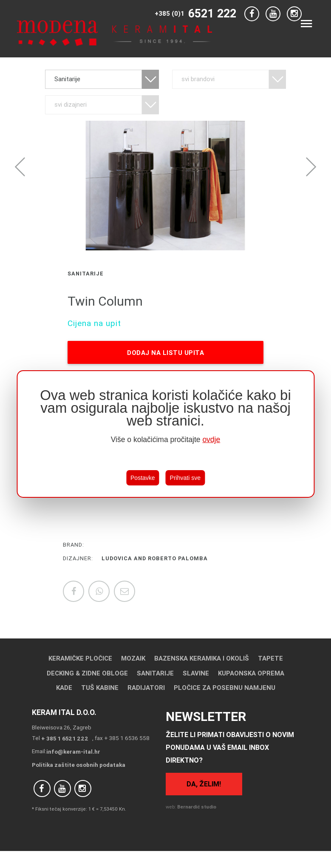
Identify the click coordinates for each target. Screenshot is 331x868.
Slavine (196, 673)
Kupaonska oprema (251, 673)
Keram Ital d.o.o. (64, 712)
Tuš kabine (100, 688)
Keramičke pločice (80, 658)
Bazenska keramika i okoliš (202, 658)
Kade (64, 688)
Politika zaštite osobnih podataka (79, 765)
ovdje (211, 440)
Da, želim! (204, 784)
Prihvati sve (185, 478)
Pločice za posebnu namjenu (225, 688)
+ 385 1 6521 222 (65, 738)
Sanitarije (155, 673)
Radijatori (146, 688)
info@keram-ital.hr (73, 752)
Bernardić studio (197, 807)
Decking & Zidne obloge (87, 673)
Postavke (143, 478)
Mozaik (133, 658)
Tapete (270, 658)
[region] (165, 434)
